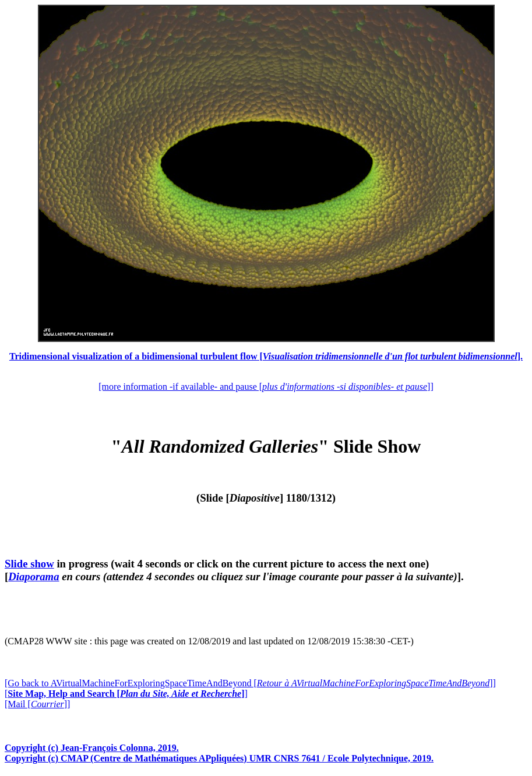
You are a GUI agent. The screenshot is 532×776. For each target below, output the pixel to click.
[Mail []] (37, 704)
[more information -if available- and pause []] (266, 387)
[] (126, 694)
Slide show (29, 564)
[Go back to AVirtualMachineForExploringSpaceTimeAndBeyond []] (250, 683)
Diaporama (34, 576)
